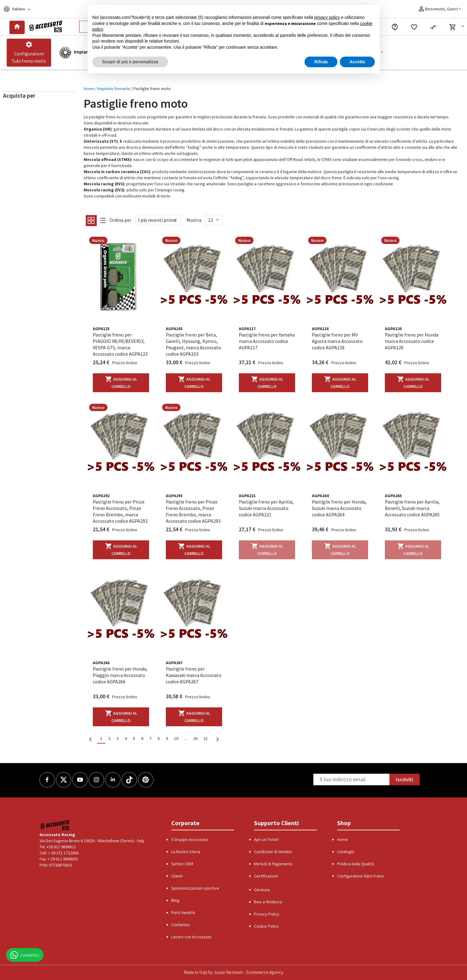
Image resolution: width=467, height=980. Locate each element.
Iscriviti (404, 779)
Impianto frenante (114, 89)
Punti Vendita (183, 912)
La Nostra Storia (186, 852)
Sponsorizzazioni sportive (195, 888)
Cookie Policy (266, 926)
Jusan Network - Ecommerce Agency (249, 972)
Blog (175, 900)
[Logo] (45, 27)
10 (176, 738)
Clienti (177, 876)
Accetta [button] (357, 62)
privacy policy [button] (327, 17)
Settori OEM (182, 864)
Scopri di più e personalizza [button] (130, 62)
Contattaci (181, 925)
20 (195, 738)
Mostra (194, 220)
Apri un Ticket (266, 839)
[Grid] (91, 222)
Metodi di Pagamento (273, 864)
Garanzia (262, 890)
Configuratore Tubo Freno (361, 876)
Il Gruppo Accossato (190, 839)
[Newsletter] (351, 779)
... (186, 738)
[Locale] (21, 9)
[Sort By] (158, 220)
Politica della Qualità (355, 864)
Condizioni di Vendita (273, 852)
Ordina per (120, 220)
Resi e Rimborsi (268, 902)
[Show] (214, 220)
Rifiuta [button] (321, 62)
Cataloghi (346, 852)
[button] (458, 27)
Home (89, 89)
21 (206, 738)
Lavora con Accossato (191, 937)
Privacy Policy (267, 914)
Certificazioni (266, 876)
